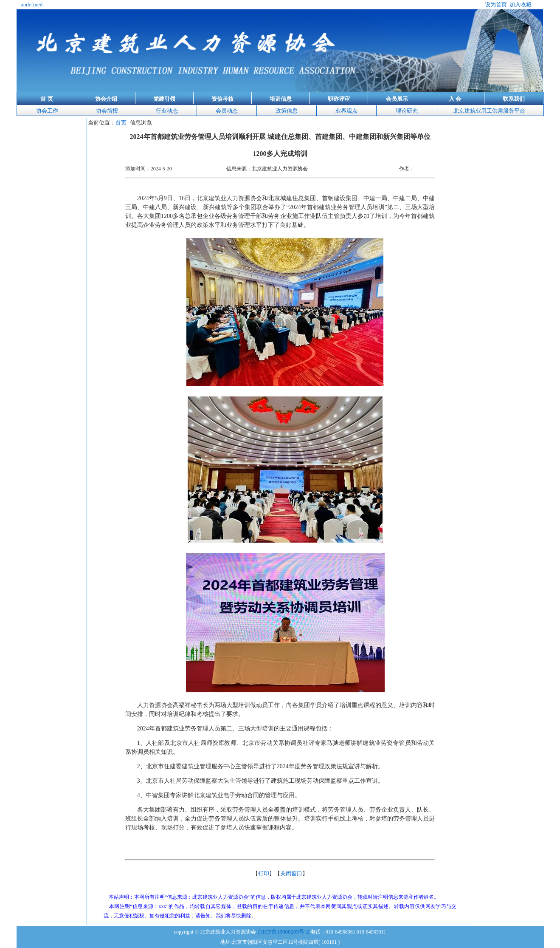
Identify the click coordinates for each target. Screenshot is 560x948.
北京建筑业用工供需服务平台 (489, 111)
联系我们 (514, 99)
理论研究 (407, 111)
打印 (264, 873)
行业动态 (167, 111)
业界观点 (346, 111)
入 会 (455, 99)
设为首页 (496, 4)
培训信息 (281, 99)
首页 (121, 123)
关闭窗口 (291, 873)
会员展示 (397, 99)
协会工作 (47, 111)
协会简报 (107, 111)
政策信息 (287, 111)
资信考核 (222, 99)
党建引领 (164, 99)
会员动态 (227, 111)
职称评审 (339, 99)
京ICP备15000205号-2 (283, 932)
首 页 (46, 99)
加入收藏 (521, 4)
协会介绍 (106, 99)
